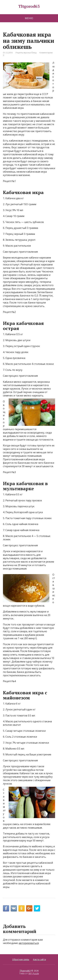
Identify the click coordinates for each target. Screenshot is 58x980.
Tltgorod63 (29, 6)
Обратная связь (21, 959)
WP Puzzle (34, 973)
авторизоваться (29, 943)
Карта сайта (39, 959)
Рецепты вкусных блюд (26, 53)
